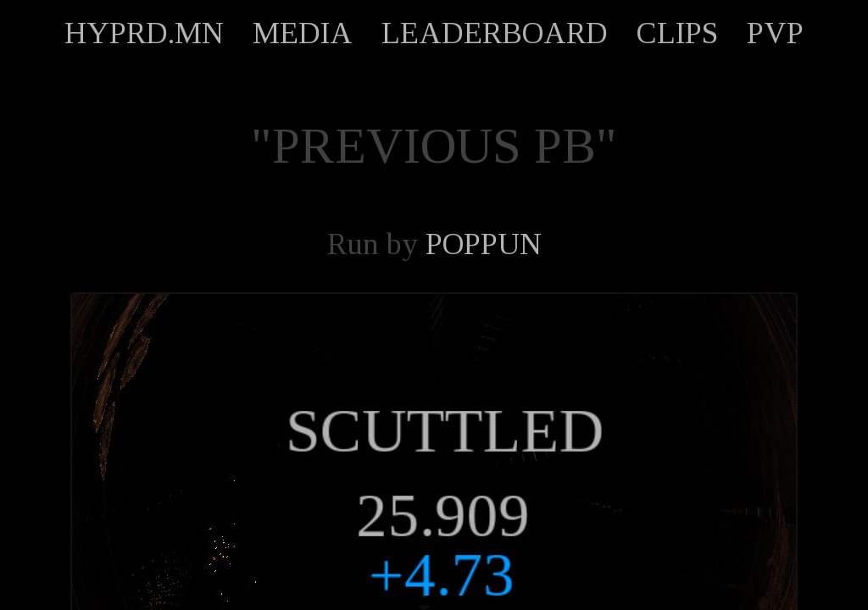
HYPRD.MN (144, 33)
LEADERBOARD (495, 33)
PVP (775, 33)
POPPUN (484, 244)
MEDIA (303, 33)
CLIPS (677, 33)
